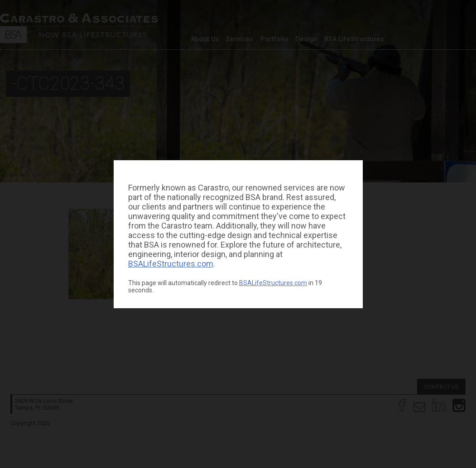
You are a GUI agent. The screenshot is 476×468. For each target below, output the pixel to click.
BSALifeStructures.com (171, 264)
